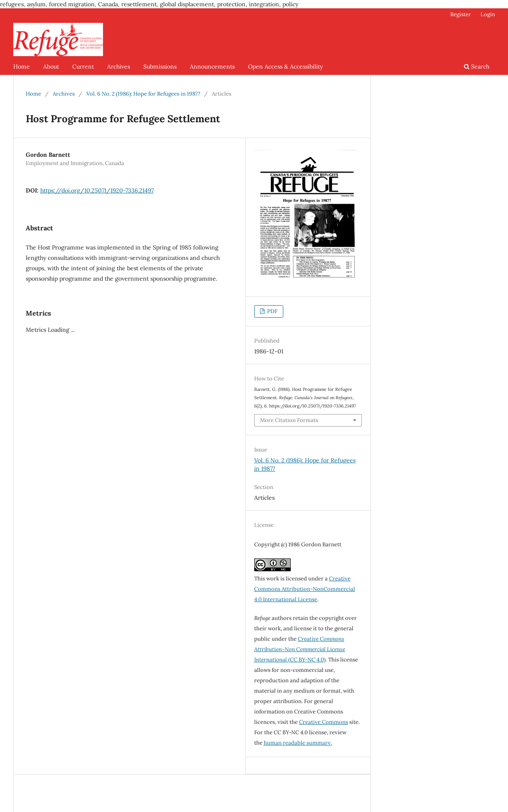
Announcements (212, 67)
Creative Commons (324, 722)
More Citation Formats (289, 420)
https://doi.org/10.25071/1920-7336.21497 (97, 190)
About (51, 67)
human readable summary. (298, 743)
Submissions (160, 67)
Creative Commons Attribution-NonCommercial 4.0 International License (305, 589)
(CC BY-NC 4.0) (300, 649)
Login (488, 14)
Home (22, 67)
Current (83, 67)
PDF (272, 311)
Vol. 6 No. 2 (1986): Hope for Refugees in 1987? (143, 94)
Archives (119, 67)
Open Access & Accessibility (285, 67)
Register (461, 14)
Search (477, 67)
